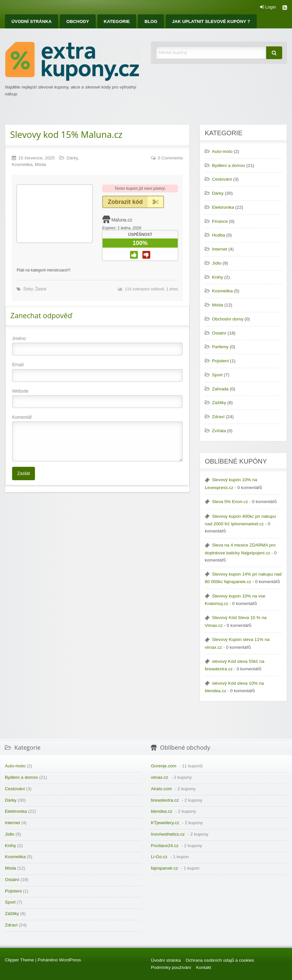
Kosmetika (22, 164)
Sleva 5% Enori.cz (230, 502)
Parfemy (220, 347)
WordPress (70, 960)
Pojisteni (220, 361)
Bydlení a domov (228, 165)
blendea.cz (162, 811)
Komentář (97, 438)
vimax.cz (160, 777)
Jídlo (217, 263)
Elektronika (223, 207)
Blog (151, 21)
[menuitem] (32, 21)
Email (97, 372)
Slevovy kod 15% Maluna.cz (66, 134)
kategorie (117, 21)
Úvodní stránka (32, 21)
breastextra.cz (165, 800)
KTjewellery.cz (165, 823)
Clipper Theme (19, 960)
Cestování (222, 179)
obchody (78, 21)
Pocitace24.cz (165, 846)
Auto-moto (222, 151)
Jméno (97, 346)
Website (97, 398)
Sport (217, 375)
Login (268, 7)
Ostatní (219, 333)
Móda (41, 164)
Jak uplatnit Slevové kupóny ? (211, 21)
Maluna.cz (122, 220)
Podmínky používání (171, 967)
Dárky (72, 158)
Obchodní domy (228, 319)
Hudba (219, 235)
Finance (220, 221)
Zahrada (220, 389)
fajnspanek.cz (164, 868)
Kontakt (203, 967)
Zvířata (219, 431)
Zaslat (23, 473)
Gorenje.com (164, 766)
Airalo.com (161, 789)
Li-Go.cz (159, 857)
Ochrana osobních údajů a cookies (220, 960)
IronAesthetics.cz (168, 834)
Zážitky (219, 403)
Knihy (218, 277)
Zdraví (218, 417)
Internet (219, 249)
